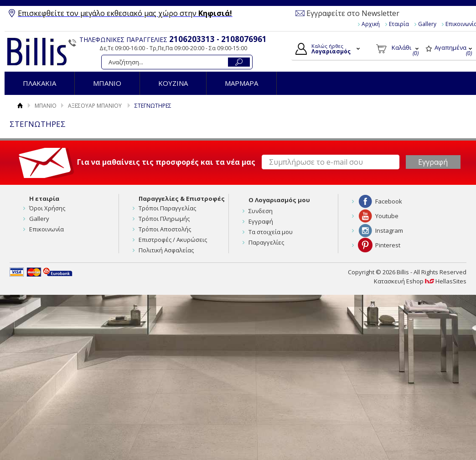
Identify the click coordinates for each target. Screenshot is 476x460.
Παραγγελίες (266, 242)
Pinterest (388, 245)
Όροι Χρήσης (47, 208)
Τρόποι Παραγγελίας (167, 208)
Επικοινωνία (47, 229)
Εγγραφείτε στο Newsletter (353, 13)
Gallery (427, 24)
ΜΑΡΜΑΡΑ (241, 83)
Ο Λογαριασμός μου (279, 200)
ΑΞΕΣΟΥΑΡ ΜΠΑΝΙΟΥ (95, 106)
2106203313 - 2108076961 (218, 39)
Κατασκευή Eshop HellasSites (420, 281)
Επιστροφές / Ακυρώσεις (173, 240)
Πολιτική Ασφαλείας (166, 250)
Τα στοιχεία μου (271, 232)
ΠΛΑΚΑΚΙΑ (39, 83)
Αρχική (371, 24)
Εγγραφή (261, 221)
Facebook (389, 201)
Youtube (387, 216)
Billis (37, 52)
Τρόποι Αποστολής (165, 229)
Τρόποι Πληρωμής (164, 219)
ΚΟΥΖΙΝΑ (173, 83)
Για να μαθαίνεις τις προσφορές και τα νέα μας (166, 162)
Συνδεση (261, 211)
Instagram (389, 230)
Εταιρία (399, 24)
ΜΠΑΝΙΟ (107, 83)
